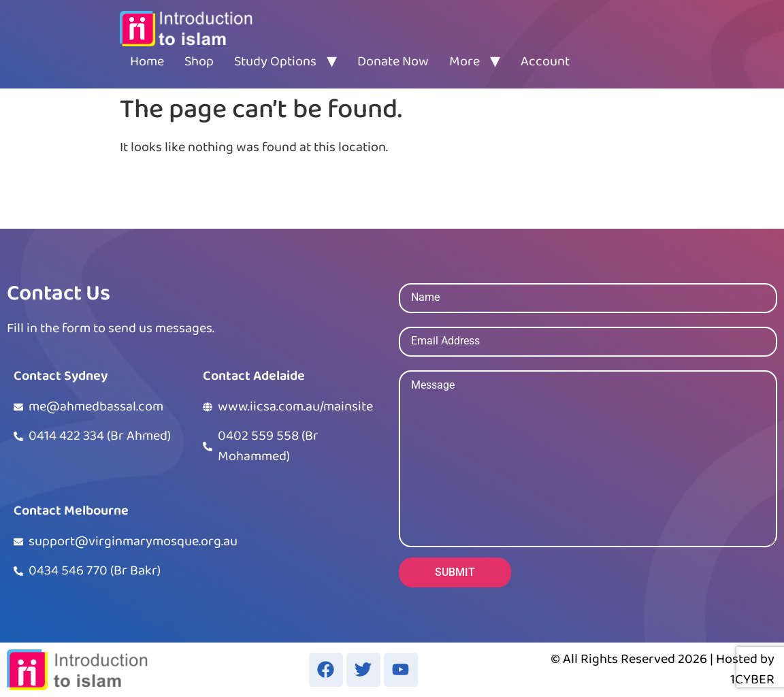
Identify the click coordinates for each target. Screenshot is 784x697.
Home (147, 62)
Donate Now (393, 62)
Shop (199, 62)
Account (545, 62)
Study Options (275, 62)
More (464, 62)
